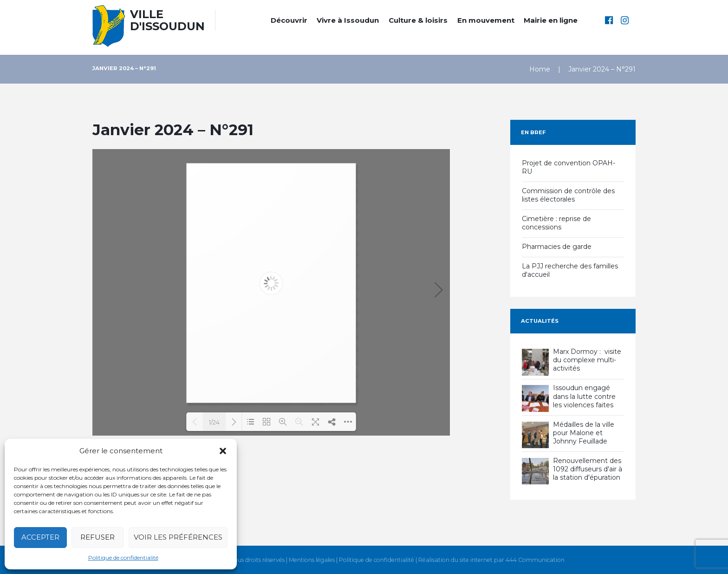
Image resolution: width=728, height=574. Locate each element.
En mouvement (486, 20)
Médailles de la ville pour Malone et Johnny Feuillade (584, 433)
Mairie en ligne (551, 20)
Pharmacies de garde (557, 247)
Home (540, 69)
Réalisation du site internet (455, 560)
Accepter (40, 537)
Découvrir (289, 20)
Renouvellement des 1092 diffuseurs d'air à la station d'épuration (588, 469)
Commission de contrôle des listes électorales (568, 195)
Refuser (97, 537)
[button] (223, 451)
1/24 (214, 422)
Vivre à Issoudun (348, 20)
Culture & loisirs (418, 20)
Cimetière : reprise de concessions (556, 223)
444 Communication (535, 560)
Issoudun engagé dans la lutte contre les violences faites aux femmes (584, 401)
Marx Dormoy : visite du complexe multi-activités (587, 360)
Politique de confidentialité (123, 558)
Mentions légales (312, 560)
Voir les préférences (178, 537)
